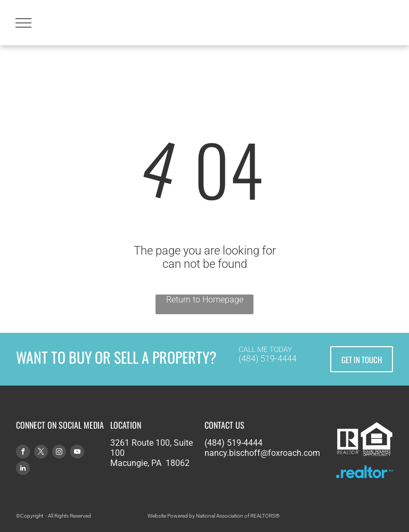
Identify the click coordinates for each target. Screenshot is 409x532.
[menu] (23, 23)
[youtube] (77, 453)
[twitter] (41, 453)
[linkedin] (23, 469)
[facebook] (23, 453)
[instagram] (59, 453)
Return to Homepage (205, 300)
